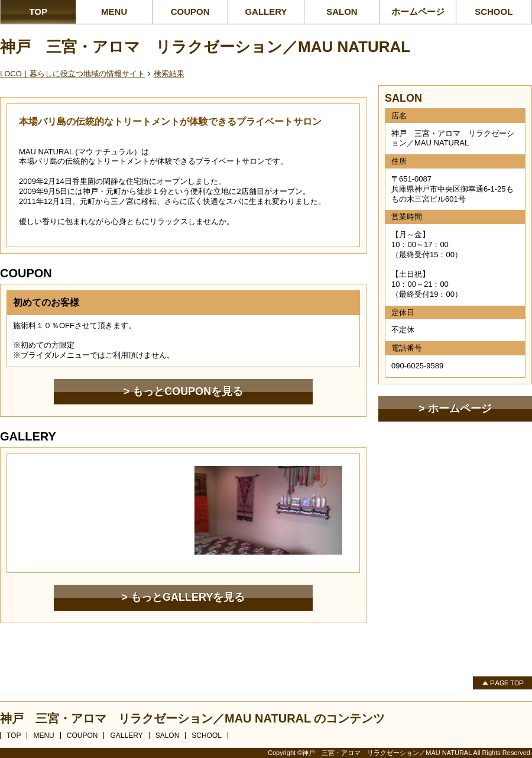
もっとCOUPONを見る (188, 391)
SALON (342, 12)
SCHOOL (494, 12)
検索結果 (169, 74)
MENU (114, 12)
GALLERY (266, 12)
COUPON (190, 12)
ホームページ (418, 12)
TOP (38, 12)
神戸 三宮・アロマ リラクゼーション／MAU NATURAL (205, 47)
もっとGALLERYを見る (188, 597)
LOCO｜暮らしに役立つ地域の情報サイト (72, 74)
